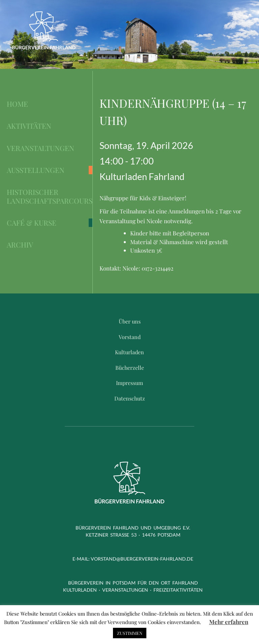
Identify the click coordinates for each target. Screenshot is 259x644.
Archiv (20, 245)
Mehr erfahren (229, 622)
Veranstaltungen (40, 148)
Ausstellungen (36, 170)
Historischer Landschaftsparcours (50, 196)
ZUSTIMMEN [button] (130, 633)
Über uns (130, 321)
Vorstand (130, 337)
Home (17, 104)
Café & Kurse (32, 223)
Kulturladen (129, 352)
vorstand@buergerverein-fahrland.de (142, 559)
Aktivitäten (29, 126)
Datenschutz (130, 398)
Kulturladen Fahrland (142, 176)
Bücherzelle (130, 368)
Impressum (129, 383)
